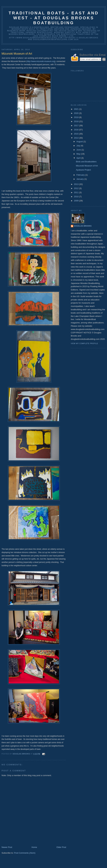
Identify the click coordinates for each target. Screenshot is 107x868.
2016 (77, 130)
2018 (77, 121)
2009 (77, 201)
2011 (77, 192)
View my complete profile (84, 344)
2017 (77, 126)
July (79, 146)
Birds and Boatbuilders (86, 162)
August (80, 142)
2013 (77, 184)
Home (34, 847)
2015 (77, 134)
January (80, 179)
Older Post (61, 847)
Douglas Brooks (83, 226)
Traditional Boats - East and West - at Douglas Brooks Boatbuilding (54, 18)
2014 (77, 138)
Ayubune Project (83, 170)
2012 (77, 188)
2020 (77, 113)
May (79, 154)
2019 (77, 117)
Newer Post (7, 847)
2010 (77, 197)
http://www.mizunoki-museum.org (41, 61)
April (79, 158)
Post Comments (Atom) (25, 853)
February (81, 175)
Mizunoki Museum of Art (87, 166)
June (79, 150)
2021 (77, 109)
